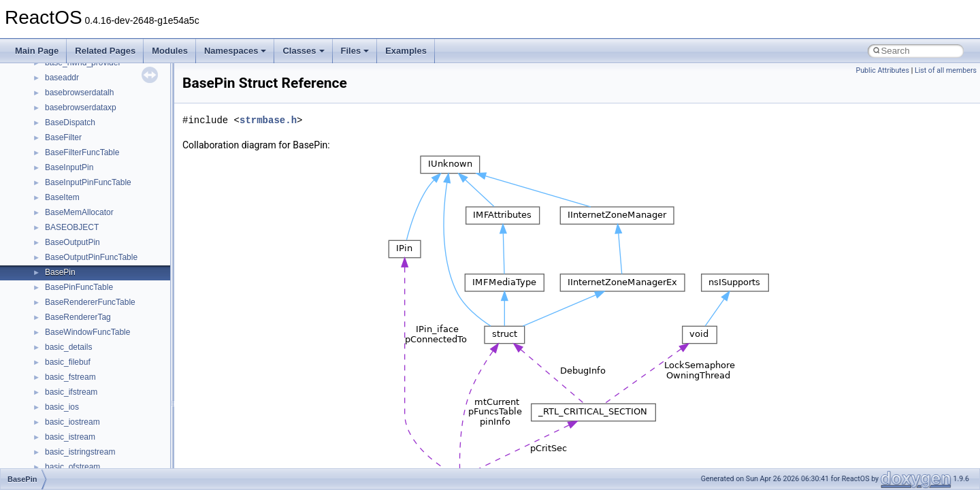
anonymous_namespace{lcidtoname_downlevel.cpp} (140, 168)
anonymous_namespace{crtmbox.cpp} (114, 93)
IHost (54, 438)
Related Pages (105, 51)
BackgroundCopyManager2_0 (99, 348)
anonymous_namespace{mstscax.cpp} (115, 183)
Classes (303, 51)
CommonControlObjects (88, 378)
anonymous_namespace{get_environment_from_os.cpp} (147, 123)
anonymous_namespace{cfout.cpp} (109, 78)
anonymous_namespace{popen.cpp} (111, 213)
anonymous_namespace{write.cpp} (109, 288)
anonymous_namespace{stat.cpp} (107, 243)
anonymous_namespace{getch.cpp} (110, 138)
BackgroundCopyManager (92, 333)
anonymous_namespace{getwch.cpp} (113, 153)
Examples (406, 51)
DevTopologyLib (74, 393)
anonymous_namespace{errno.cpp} (109, 108)
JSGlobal (62, 468)
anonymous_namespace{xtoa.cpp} (108, 303)
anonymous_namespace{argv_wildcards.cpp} (127, 63)
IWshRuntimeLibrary (82, 453)
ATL (52, 318)
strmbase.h (268, 120)
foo (51, 408)
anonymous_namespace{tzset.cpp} (109, 273)
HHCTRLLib (67, 423)
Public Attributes (882, 70)
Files (355, 51)
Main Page (37, 51)
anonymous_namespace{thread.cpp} (111, 258)
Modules (170, 51)
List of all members (946, 70)
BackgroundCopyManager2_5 (99, 363)
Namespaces (235, 51)
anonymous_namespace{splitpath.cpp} (115, 228)
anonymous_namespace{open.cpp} (109, 198)
